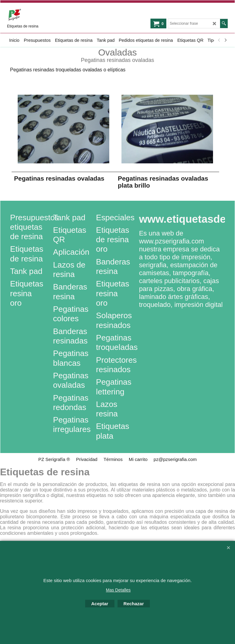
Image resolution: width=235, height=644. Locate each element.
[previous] (219, 40)
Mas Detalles (118, 590)
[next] (225, 40)
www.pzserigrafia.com (171, 241)
